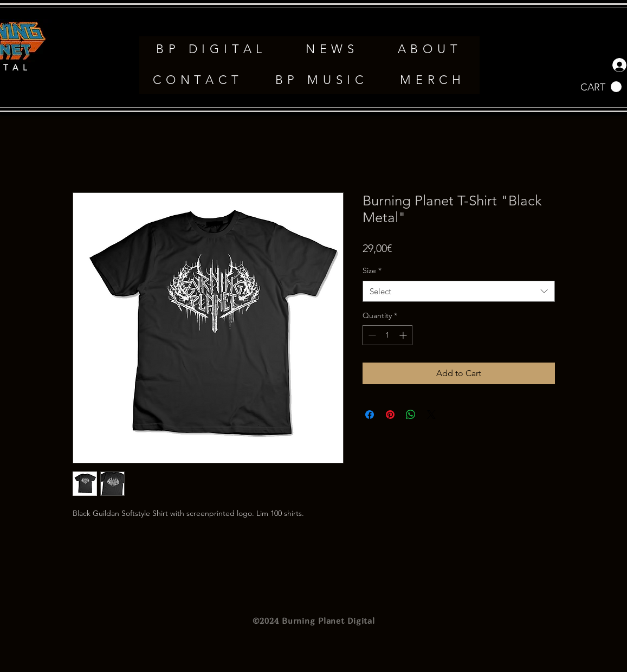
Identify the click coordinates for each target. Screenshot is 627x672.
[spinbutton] (387, 335)
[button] (601, 87)
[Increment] (404, 335)
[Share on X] (431, 415)
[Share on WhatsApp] (411, 415)
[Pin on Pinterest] (390, 415)
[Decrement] (371, 335)
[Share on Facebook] (370, 415)
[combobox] (459, 291)
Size (372, 270)
